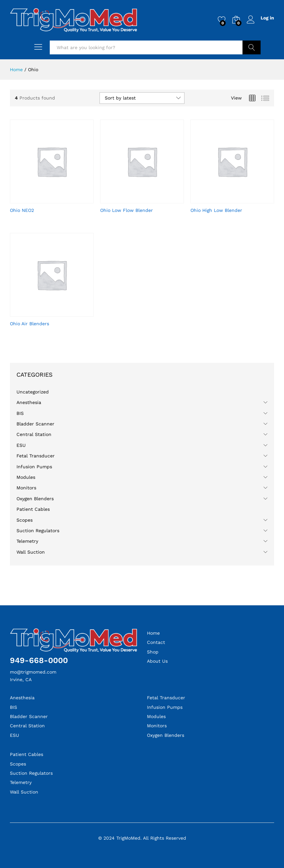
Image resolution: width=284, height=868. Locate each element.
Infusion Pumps (34, 467)
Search (252, 47)
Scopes (25, 520)
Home (153, 633)
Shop (153, 652)
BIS (20, 413)
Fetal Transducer (36, 456)
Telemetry (27, 541)
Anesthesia (29, 402)
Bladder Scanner (35, 424)
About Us (157, 661)
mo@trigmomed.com (33, 672)
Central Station (34, 434)
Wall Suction (31, 552)
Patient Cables (33, 509)
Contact (156, 642)
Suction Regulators (38, 531)
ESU (21, 445)
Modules (26, 477)
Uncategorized (33, 392)
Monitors (26, 488)
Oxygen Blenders (35, 499)
